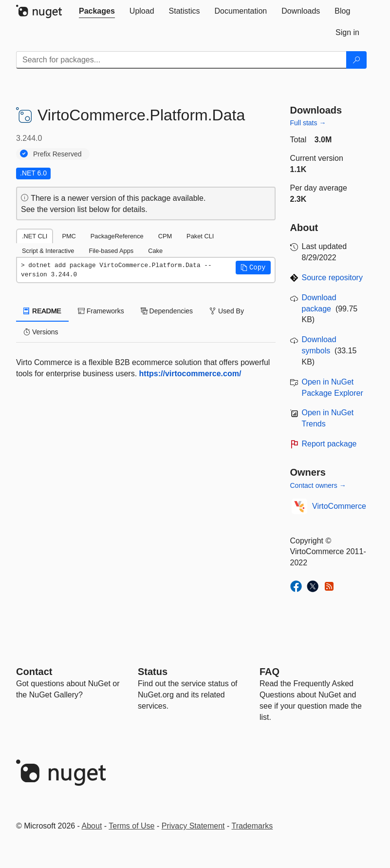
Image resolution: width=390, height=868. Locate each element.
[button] (253, 268)
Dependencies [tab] (167, 311)
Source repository (332, 278)
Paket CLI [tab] (200, 236)
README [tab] (42, 311)
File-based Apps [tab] (111, 251)
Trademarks (252, 826)
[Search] (356, 60)
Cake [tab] (155, 251)
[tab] (97, 11)
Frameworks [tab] (101, 311)
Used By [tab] (227, 311)
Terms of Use (131, 826)
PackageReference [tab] (117, 236)
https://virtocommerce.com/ (190, 374)
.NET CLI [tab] (35, 236)
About (92, 826)
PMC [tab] (69, 236)
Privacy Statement (193, 826)
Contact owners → (318, 485)
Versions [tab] (41, 332)
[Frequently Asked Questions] (269, 672)
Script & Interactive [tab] (48, 251)
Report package (329, 444)
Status (153, 672)
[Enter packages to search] (181, 60)
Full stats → (308, 123)
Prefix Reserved (57, 154)
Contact (34, 672)
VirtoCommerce (339, 506)
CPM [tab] (165, 236)
